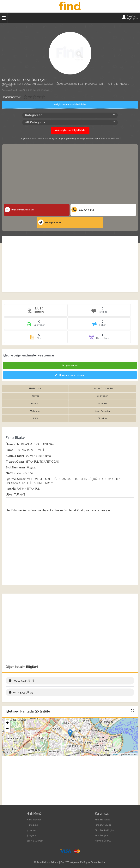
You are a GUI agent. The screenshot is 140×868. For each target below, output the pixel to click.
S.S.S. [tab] (35, 418)
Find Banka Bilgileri (105, 830)
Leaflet (115, 754)
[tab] (36, 325)
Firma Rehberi (34, 820)
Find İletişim (101, 836)
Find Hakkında (103, 820)
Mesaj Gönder (50, 222)
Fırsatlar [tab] (35, 404)
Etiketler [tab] (102, 418)
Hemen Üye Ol (103, 841)
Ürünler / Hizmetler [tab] (102, 388)
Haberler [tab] (102, 404)
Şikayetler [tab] (102, 396)
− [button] (7, 729)
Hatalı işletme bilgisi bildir (70, 131)
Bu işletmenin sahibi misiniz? (70, 105)
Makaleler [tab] (35, 411)
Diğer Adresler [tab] (102, 411)
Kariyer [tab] (35, 396)
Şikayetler (32, 836)
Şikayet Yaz (70, 366)
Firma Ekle (32, 825)
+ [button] (7, 723)
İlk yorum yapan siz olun (70, 375)
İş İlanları (31, 830)
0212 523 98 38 (83, 210)
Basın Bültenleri (35, 841)
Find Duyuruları (103, 825)
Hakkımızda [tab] (35, 388)
